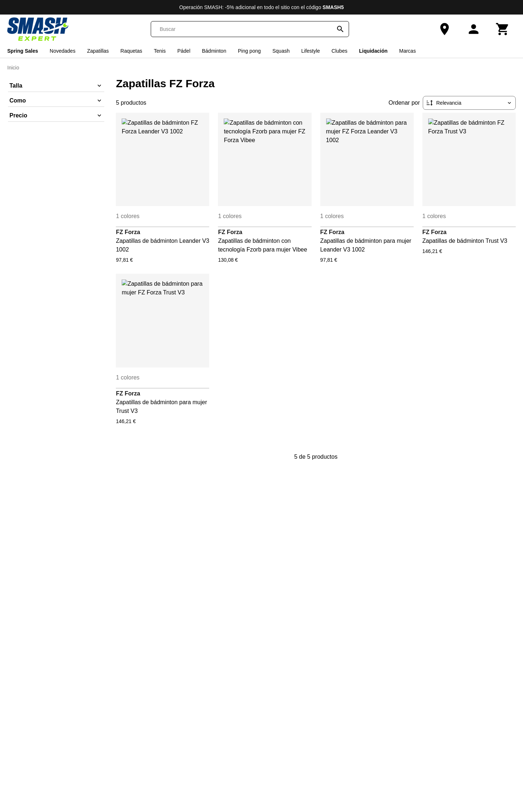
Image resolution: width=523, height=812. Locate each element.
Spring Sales (23, 51)
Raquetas (131, 51)
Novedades (63, 51)
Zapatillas (98, 51)
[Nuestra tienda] (445, 29)
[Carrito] (503, 29)
